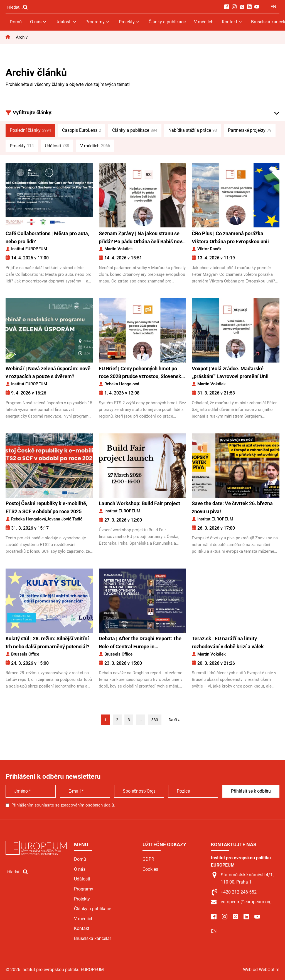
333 (155, 720)
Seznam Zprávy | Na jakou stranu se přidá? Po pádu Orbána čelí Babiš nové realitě (142, 238)
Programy (98, 22)
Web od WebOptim (261, 970)
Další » (174, 720)
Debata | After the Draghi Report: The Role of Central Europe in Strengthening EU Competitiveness (140, 643)
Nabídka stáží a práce (193, 130)
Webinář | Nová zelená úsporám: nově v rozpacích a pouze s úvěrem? (48, 373)
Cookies (150, 869)
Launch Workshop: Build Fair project (140, 503)
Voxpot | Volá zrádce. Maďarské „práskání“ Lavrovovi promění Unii (230, 373)
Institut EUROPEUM (29, 249)
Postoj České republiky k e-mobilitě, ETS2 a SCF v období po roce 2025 (46, 507)
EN (273, 7)
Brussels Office (25, 654)
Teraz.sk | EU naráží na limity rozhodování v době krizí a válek (228, 642)
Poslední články (30, 130)
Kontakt (232, 22)
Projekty (130, 22)
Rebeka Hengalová (122, 384)
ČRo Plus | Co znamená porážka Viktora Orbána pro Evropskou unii (230, 237)
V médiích (204, 22)
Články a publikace (167, 22)
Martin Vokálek (119, 249)
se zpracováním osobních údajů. (85, 805)
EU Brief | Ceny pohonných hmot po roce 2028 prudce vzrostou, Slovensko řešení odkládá (141, 373)
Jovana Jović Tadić (65, 519)
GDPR (148, 859)
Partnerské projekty (250, 130)
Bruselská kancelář (93, 938)
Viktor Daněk (209, 249)
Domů (16, 22)
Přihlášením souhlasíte (63, 805)
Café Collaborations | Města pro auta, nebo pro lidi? (47, 237)
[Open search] (18, 7)
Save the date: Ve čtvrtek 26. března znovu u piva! (232, 507)
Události (66, 22)
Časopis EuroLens (82, 130)
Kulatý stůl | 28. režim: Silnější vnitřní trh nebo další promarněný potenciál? (47, 642)
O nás (39, 22)
